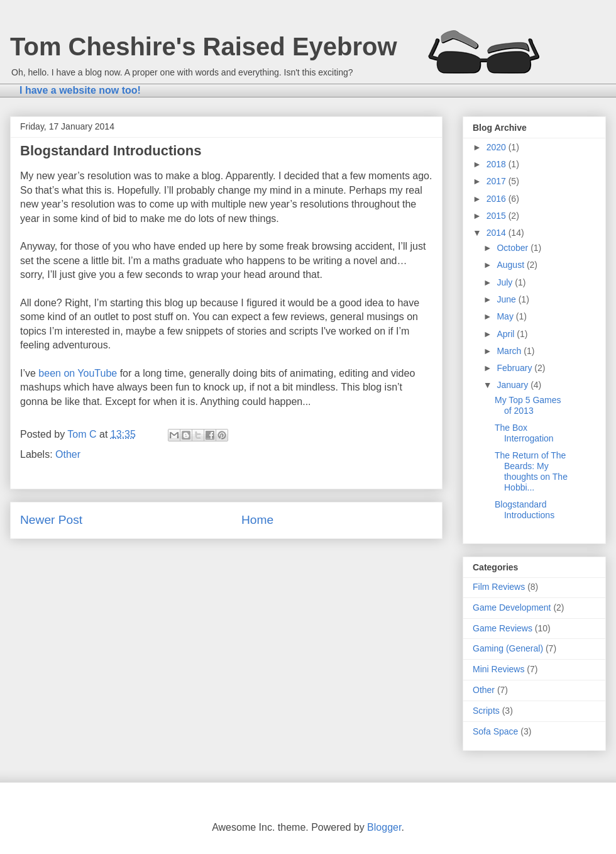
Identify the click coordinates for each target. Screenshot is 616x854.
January (514, 385)
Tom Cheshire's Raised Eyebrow (204, 47)
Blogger (384, 827)
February (515, 368)
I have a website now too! (80, 90)
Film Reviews (499, 587)
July (506, 282)
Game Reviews (503, 628)
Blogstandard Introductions (525, 510)
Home (257, 520)
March (510, 351)
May (506, 316)
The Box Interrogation (524, 433)
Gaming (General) (508, 648)
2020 (498, 147)
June (507, 299)
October (514, 248)
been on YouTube (78, 373)
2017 (498, 181)
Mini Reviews (498, 669)
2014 (498, 233)
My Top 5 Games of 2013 (528, 405)
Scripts (486, 711)
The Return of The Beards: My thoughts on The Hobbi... (531, 471)
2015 (498, 216)
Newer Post (51, 520)
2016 (498, 199)
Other (68, 454)
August (511, 265)
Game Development (512, 607)
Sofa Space (495, 731)
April (507, 334)
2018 (498, 164)
